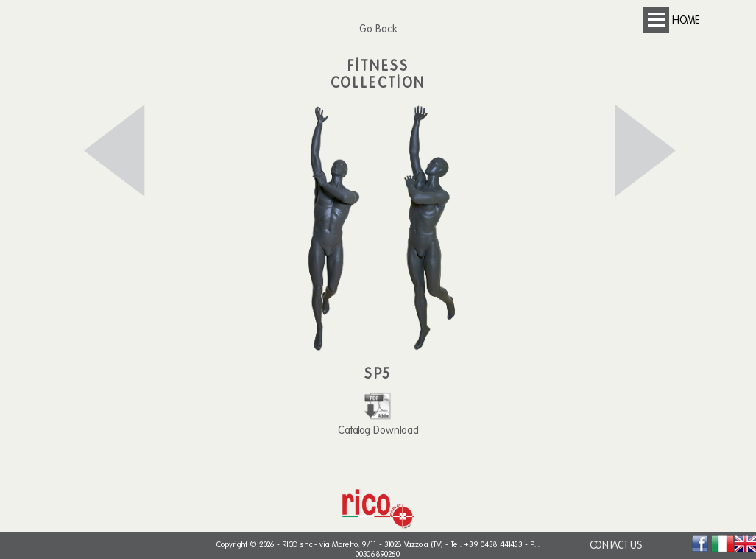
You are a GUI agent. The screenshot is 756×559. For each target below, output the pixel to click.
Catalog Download (378, 424)
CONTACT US (616, 545)
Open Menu (656, 20)
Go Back (378, 29)
